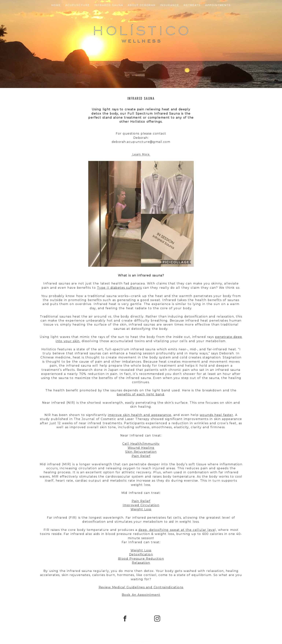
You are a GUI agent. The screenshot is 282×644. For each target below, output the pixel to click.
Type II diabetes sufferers (119, 288)
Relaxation (141, 563)
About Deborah (142, 5)
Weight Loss (141, 509)
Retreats (192, 5)
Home (56, 5)
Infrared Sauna (109, 5)
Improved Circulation (141, 505)
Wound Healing (141, 448)
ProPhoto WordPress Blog (142, 642)
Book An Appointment (141, 595)
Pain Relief (141, 456)
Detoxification (141, 554)
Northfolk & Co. (149, 642)
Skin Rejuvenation (141, 452)
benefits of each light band (141, 394)
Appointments (218, 5)
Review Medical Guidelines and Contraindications (141, 587)
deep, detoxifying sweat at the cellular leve (177, 530)
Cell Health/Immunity (141, 444)
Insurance (170, 5)
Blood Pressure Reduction (141, 559)
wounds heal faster (216, 415)
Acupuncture (78, 5)
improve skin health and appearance (140, 415)
